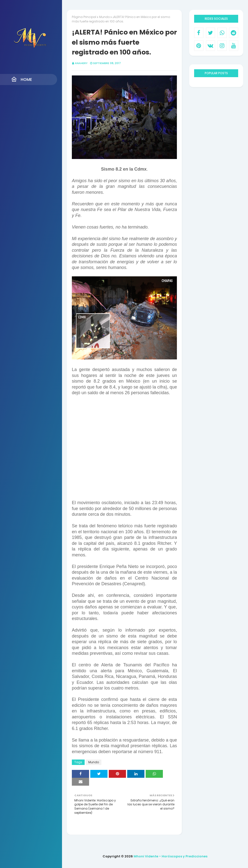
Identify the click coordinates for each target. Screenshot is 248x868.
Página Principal (84, 17)
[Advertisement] (124, 451)
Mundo (104, 17)
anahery (81, 63)
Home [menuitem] (22, 79)
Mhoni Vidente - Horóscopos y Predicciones (170, 856)
